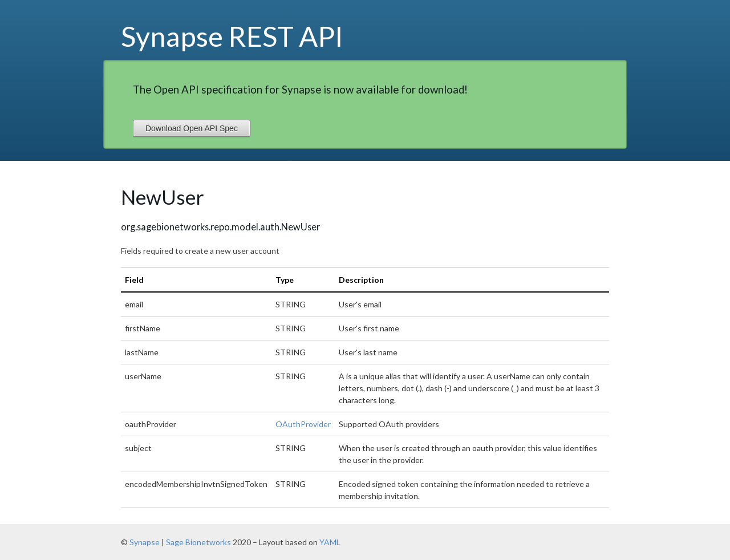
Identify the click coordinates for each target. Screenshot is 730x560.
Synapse (145, 542)
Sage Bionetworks (198, 542)
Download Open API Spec (192, 128)
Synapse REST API (232, 36)
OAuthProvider (303, 424)
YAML (330, 542)
